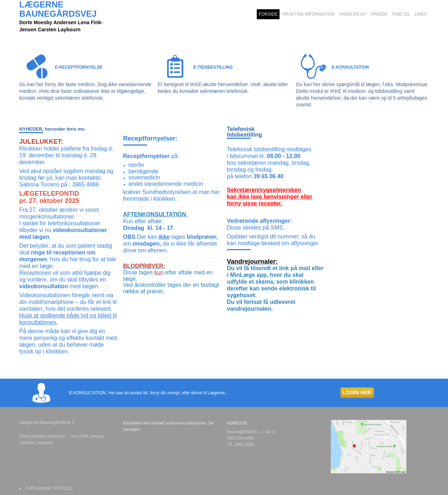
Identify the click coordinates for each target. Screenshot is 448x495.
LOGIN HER (357, 393)
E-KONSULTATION (350, 67)
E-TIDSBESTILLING (213, 67)
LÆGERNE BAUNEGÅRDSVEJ (58, 9)
